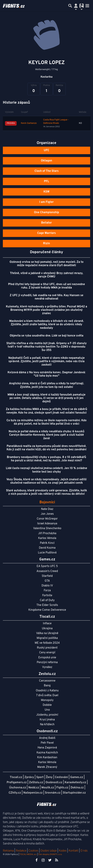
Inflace (47, 624)
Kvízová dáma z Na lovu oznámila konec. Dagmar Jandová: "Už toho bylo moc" (46, 374)
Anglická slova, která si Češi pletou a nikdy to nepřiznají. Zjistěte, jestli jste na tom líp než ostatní (46, 385)
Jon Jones (47, 514)
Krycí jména (47, 720)
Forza (47, 591)
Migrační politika (47, 638)
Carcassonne (47, 681)
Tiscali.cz (16, 777)
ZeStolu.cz (36, 783)
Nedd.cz (34, 788)
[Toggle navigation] (87, 6)
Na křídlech (47, 725)
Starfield (47, 576)
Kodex (63, 851)
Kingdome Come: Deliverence (47, 610)
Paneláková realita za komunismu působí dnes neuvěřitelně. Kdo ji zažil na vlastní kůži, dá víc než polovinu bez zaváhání (47, 448)
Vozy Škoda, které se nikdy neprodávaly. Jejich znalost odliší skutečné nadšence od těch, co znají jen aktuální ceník (46, 481)
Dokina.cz (77, 788)
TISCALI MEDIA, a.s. (28, 854)
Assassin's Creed (47, 571)
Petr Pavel (47, 743)
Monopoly (47, 700)
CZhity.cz (15, 793)
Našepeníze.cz (33, 793)
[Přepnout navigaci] (76, 6)
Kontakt (74, 851)
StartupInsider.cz (74, 793)
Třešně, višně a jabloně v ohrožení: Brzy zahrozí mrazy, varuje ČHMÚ (47, 275)
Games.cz (77, 777)
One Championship (46, 212)
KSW (47, 192)
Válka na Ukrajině (47, 633)
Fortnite (47, 596)
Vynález (47, 667)
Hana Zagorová (47, 748)
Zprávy (29, 777)
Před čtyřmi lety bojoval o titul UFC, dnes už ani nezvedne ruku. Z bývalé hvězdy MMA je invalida (46, 286)
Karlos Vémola (47, 538)
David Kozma (47, 548)
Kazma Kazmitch (47, 753)
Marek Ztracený (47, 767)
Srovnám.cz (53, 793)
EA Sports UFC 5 (47, 566)
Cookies (33, 851)
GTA (47, 581)
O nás (84, 851)
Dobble (47, 705)
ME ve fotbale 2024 (47, 643)
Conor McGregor (47, 519)
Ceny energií (47, 653)
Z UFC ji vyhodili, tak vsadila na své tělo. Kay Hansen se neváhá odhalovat (46, 297)
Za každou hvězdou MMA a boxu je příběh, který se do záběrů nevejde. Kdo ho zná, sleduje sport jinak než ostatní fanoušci (47, 411)
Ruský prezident (47, 648)
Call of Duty (47, 600)
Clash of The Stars (46, 171)
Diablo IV (47, 586)
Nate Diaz (47, 509)
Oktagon (46, 161)
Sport (40, 777)
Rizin (46, 244)
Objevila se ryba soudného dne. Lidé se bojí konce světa (46, 336)
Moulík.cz (48, 788)
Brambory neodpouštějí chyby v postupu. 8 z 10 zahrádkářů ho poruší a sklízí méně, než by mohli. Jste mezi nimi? (46, 459)
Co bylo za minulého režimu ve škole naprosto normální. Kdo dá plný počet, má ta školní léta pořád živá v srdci (47, 422)
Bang (47, 686)
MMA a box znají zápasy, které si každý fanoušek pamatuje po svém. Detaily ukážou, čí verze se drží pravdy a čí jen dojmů (46, 398)
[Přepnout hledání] (70, 6)
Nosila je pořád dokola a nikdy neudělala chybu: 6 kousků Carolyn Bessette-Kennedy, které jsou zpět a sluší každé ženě (46, 435)
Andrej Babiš (47, 738)
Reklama (8, 851)
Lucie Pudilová (47, 553)
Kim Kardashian (47, 758)
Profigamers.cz (17, 783)
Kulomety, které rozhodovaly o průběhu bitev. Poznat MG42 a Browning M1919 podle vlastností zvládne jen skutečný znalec (46, 310)
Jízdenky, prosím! (47, 715)
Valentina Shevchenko (47, 528)
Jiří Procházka (47, 533)
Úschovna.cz (18, 788)
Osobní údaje (49, 851)
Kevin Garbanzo (29, 123)
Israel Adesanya (47, 524)
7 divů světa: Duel (47, 695)
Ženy (49, 777)
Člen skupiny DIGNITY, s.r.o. (50, 854)
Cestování (61, 777)
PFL (46, 181)
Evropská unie (47, 658)
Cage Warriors (47, 233)
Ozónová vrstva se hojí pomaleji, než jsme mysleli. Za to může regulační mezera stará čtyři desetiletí (47, 264)
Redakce (21, 851)
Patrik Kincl (47, 543)
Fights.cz (62, 788)
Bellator (47, 223)
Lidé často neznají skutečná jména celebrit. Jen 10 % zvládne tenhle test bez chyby (46, 470)
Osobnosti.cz (54, 783)
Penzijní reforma (47, 662)
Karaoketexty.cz (75, 783)
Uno (47, 710)
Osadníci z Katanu (47, 691)
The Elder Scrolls (47, 605)
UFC (46, 150)
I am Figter (46, 202)
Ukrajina (47, 629)
